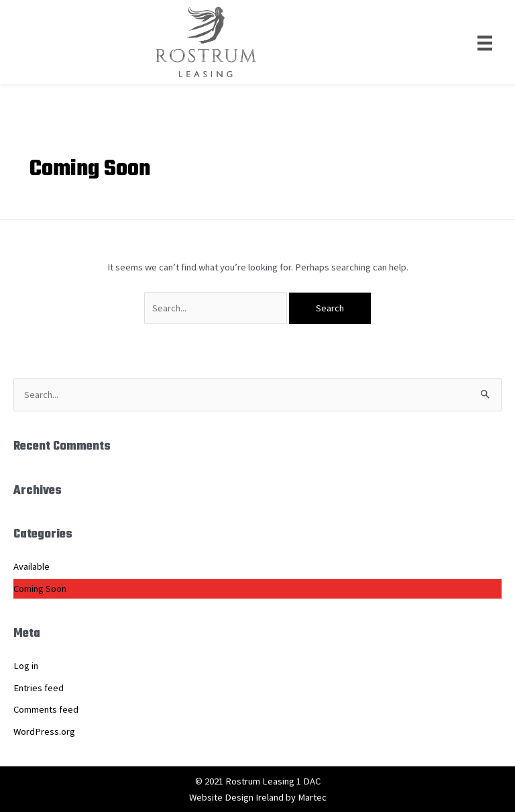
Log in (26, 666)
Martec (312, 797)
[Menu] (485, 42)
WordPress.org (44, 731)
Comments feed (46, 709)
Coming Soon (40, 589)
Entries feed (39, 688)
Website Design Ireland (236, 797)
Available (32, 566)
